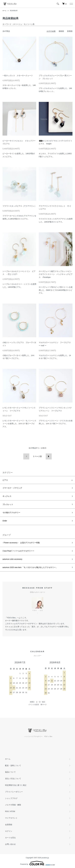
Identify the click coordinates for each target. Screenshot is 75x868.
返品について (10, 772)
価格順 (61, 31)
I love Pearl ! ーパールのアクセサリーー (18, 551)
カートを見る (10, 838)
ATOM (13, 811)
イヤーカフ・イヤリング (12, 488)
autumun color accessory (12, 559)
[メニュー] (71, 4)
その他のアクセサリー (11, 512)
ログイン (9, 831)
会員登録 (9, 825)
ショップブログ (11, 798)
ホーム (4, 11)
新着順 (70, 31)
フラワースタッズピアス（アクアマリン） (19, 206)
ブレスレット (8, 504)
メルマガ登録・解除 (13, 805)
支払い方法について (13, 779)
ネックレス (7, 496)
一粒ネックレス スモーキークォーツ (18, 76)
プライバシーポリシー (14, 792)
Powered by (37, 863)
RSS (7, 811)
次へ (49, 456)
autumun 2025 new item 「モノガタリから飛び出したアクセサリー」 (30, 567)
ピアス (5, 480)
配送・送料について (13, 766)
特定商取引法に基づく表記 (16, 785)
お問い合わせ (10, 844)
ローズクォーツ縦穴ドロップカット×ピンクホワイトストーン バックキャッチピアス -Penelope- (56, 274)
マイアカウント (11, 818)
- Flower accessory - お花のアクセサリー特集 (21, 543)
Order (5, 521)
